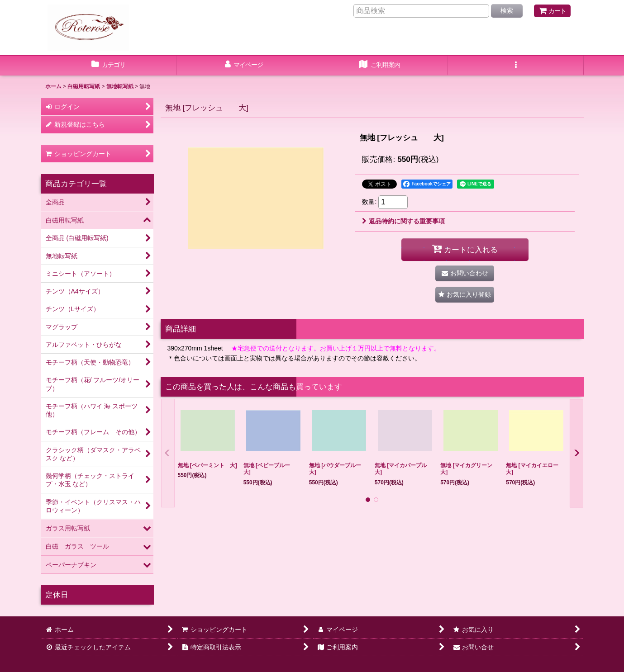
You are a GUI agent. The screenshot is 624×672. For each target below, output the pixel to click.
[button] (516, 66)
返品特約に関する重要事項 (403, 221)
